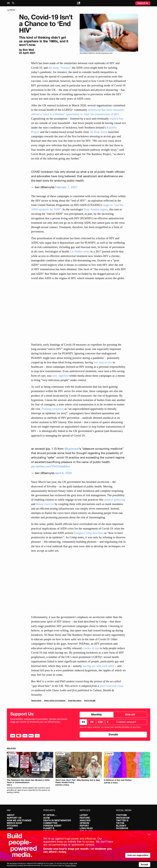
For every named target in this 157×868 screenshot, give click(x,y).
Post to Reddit (90, 701)
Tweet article (36, 701)
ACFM (47, 818)
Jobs (10, 828)
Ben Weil (28, 50)
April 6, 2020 (64, 473)
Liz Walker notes (80, 251)
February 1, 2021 (66, 187)
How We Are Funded (19, 820)
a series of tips (91, 648)
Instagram (123, 818)
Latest (84, 815)
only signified (60, 376)
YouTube (122, 815)
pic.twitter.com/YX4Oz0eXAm (51, 466)
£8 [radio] (92, 722)
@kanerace (72, 449)
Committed (50, 823)
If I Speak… (50, 815)
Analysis (85, 820)
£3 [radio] (83, 722)
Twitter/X (122, 820)
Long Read (86, 828)
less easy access (103, 362)
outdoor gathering (115, 500)
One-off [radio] (130, 714)
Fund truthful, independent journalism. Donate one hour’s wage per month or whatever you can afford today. (39, 720)
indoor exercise (45, 504)
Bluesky (121, 826)
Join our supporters (138, 855)
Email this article (75, 701)
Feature (85, 818)
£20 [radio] (100, 722)
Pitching (12, 826)
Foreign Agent (52, 826)
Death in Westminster (57, 820)
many (56, 68)
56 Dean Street (99, 132)
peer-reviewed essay (112, 686)
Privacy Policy (71, 865)
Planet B (49, 828)
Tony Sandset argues (96, 209)
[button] (9, 3)
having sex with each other (99, 666)
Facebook (122, 828)
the (50, 68)
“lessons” (65, 68)
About (11, 815)
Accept (145, 864)
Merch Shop (15, 823)
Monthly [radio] (96, 714)
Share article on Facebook (55, 701)
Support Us (143, 3)
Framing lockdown (53, 409)
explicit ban (116, 119)
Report (84, 826)
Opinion (84, 823)
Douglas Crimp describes (89, 533)
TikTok (120, 823)
